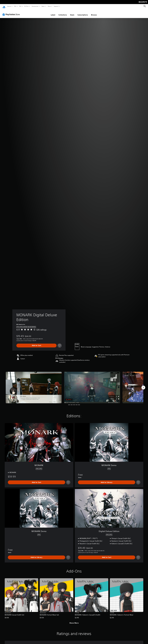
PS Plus (26, 6)
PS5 (15, 6)
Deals (72, 13)
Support (56, 6)
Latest (53, 13)
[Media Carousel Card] (34, 385)
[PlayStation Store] (12, 12)
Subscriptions (83, 13)
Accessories (35, 6)
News (43, 6)
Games (9, 6)
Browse (94, 13)
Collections (63, 13)
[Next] (143, 385)
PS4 (20, 6)
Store (49, 6)
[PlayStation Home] (4, 6)
